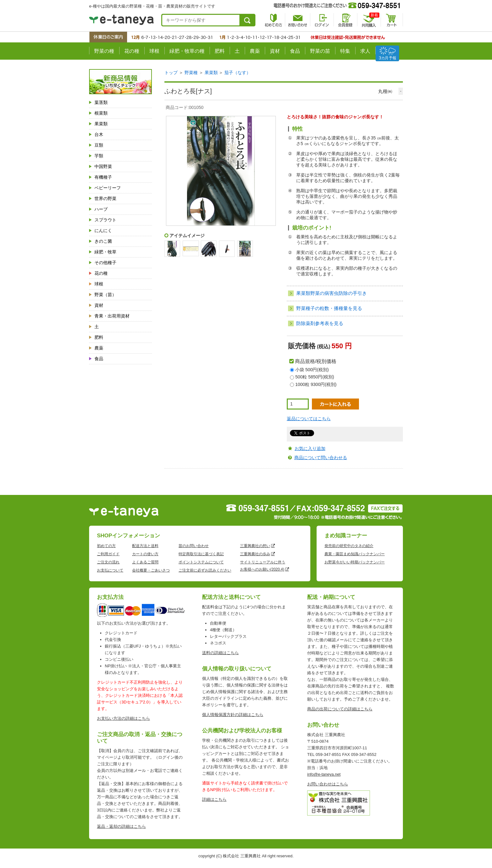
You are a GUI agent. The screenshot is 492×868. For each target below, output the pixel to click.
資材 (275, 51)
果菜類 (101, 124)
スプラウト (105, 220)
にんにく (103, 231)
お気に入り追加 (310, 448)
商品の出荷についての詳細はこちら (340, 709)
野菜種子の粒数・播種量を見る (329, 308)
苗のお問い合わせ (194, 546)
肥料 (220, 51)
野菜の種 (104, 51)
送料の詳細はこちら (220, 653)
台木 (99, 134)
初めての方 (106, 546)
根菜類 (101, 113)
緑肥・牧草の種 (187, 51)
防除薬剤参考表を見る (320, 323)
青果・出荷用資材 (112, 316)
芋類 (99, 156)
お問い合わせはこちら (328, 784)
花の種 (132, 51)
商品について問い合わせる (321, 458)
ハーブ (101, 209)
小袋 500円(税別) (312, 370)
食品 (295, 51)
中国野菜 (103, 166)
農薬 (255, 51)
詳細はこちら (214, 799)
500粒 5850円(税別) (315, 377)
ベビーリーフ (108, 188)
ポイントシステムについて (201, 562)
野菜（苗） (105, 295)
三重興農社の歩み (255, 554)
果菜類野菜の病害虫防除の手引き (332, 293)
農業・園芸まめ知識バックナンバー (355, 554)
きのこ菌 (103, 241)
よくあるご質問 (145, 562)
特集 (345, 51)
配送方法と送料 (145, 546)
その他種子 (105, 263)
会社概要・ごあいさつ (151, 570)
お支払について (110, 570)
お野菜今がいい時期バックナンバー (355, 562)
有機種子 (103, 177)
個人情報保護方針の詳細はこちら (233, 715)
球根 (154, 51)
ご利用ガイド (108, 554)
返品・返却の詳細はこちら (121, 826)
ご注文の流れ (108, 562)
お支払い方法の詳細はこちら (123, 718)
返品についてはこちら (309, 419)
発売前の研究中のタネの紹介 (349, 546)
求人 (365, 51)
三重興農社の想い (255, 546)
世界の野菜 (105, 198)
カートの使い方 (145, 554)
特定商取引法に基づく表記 (201, 554)
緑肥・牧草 (105, 252)
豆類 (99, 145)
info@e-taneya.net (324, 774)
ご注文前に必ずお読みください (205, 570)
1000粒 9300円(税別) (316, 384)
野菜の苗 (320, 51)
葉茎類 (101, 102)
